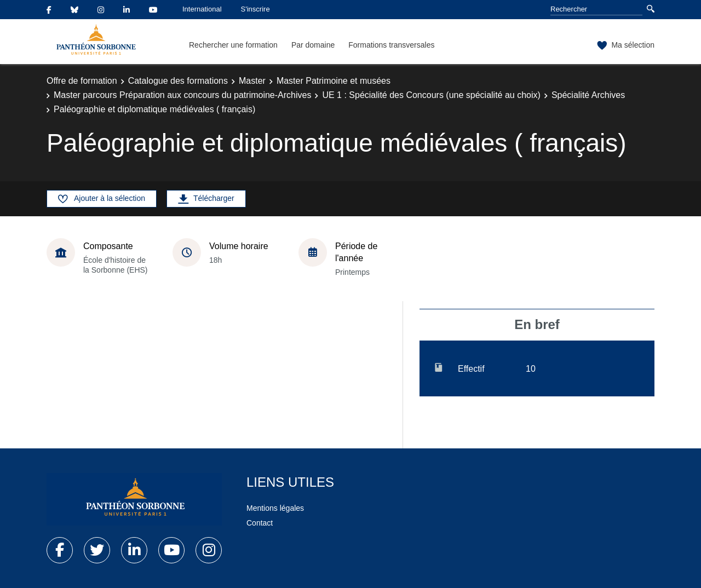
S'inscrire (255, 9)
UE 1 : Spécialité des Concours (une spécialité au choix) (431, 95)
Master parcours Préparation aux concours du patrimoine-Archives (182, 95)
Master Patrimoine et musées (334, 81)
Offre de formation (82, 81)
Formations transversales (391, 45)
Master (252, 81)
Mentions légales (275, 508)
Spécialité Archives (588, 95)
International (202, 9)
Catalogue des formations (178, 81)
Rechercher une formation (233, 45)
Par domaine (313, 45)
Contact (260, 523)
